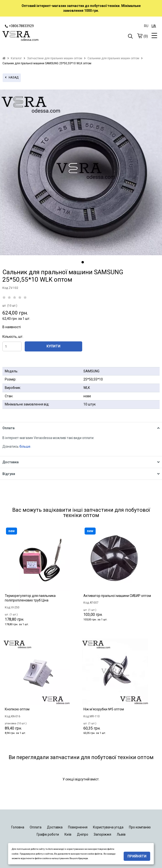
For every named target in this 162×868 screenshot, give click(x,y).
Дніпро (83, 834)
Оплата (36, 827)
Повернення (78, 827)
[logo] (42, 36)
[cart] (140, 36)
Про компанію (140, 827)
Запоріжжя (102, 834)
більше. (25, 446)
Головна (18, 827)
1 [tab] (83, 262)
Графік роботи (48, 834)
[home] (4, 58)
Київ (68, 834)
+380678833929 (19, 26)
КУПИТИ (53, 346)
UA (154, 26)
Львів (121, 834)
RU (146, 26)
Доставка (55, 827)
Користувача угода (108, 827)
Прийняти (137, 856)
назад (12, 77)
